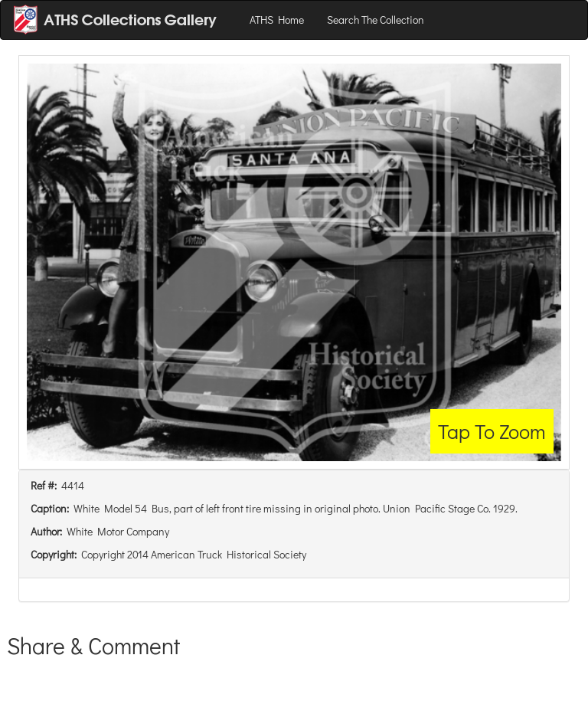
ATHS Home (277, 20)
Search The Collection (376, 20)
